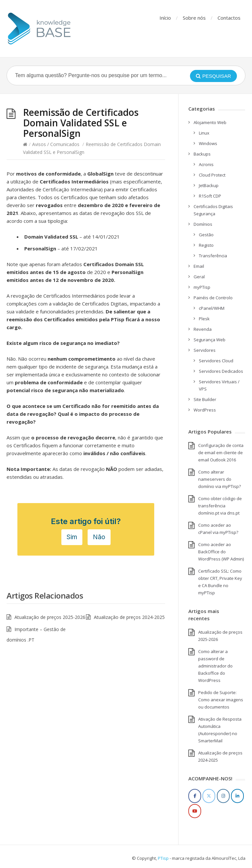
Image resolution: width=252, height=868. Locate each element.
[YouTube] (195, 811)
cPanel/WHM (212, 308)
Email (199, 266)
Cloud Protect (212, 175)
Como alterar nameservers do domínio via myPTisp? (220, 479)
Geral (199, 277)
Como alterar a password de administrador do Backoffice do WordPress (215, 666)
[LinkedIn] (237, 796)
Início (165, 18)
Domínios (203, 224)
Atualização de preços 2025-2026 (50, 617)
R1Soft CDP (210, 196)
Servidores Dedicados (221, 371)
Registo (206, 245)
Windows (208, 143)
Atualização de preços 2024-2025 (129, 617)
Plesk (204, 319)
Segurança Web (210, 340)
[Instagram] (223, 796)
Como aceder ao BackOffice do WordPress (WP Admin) (221, 552)
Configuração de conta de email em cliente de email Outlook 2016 (221, 453)
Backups (202, 154)
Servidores (205, 350)
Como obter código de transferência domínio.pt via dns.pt (220, 506)
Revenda (203, 329)
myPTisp (202, 287)
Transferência (213, 256)
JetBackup (209, 185)
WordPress (205, 410)
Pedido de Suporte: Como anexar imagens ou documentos (221, 700)
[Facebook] (195, 796)
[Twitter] (209, 796)
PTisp (163, 858)
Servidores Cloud (216, 361)
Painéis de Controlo (213, 298)
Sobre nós (194, 18)
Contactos (229, 18)
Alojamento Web (210, 122)
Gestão (206, 235)
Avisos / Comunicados (56, 144)
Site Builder (205, 399)
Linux (204, 133)
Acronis (206, 164)
